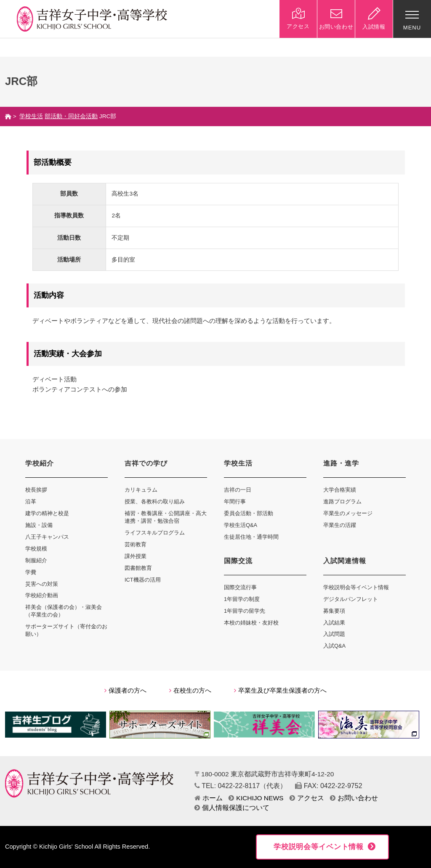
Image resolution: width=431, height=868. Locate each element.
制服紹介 (36, 560)
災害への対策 (42, 584)
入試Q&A (334, 646)
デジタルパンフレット (351, 599)
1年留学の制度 (242, 599)
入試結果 (334, 623)
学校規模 (36, 549)
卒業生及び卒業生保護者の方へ (280, 691)
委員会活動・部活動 (249, 513)
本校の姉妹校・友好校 (251, 623)
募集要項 (334, 611)
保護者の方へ (125, 691)
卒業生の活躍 (340, 525)
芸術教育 (136, 544)
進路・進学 (341, 463)
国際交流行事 (240, 587)
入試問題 (334, 634)
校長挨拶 (36, 490)
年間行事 (235, 501)
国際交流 (238, 561)
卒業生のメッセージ (348, 513)
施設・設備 (39, 525)
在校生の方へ (190, 691)
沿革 (31, 501)
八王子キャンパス (47, 537)
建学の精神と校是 (47, 513)
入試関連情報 (345, 561)
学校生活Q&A (241, 525)
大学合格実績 (340, 490)
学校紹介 (40, 463)
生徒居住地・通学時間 (251, 537)
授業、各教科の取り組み (155, 501)
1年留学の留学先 (245, 611)
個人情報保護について (232, 808)
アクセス (307, 798)
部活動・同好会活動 (71, 116)
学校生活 (31, 116)
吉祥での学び (146, 463)
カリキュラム (141, 490)
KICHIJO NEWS (256, 798)
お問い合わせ (354, 798)
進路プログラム (342, 501)
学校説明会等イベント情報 (356, 587)
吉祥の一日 (238, 490)
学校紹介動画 (42, 595)
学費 (31, 572)
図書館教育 (138, 568)
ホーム (209, 798)
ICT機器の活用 (143, 580)
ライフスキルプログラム (155, 533)
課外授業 (136, 556)
